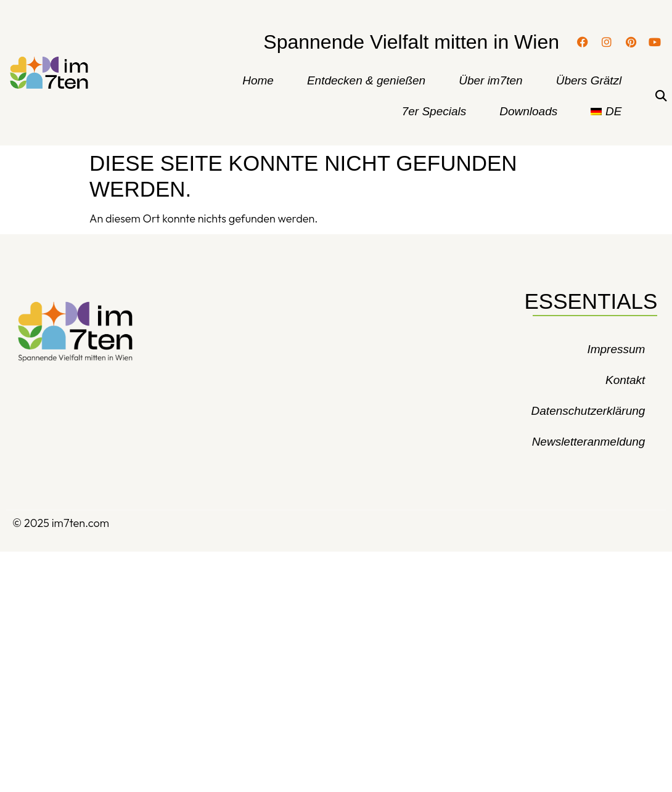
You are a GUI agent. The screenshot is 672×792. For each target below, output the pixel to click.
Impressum (616, 349)
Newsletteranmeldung (589, 442)
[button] (661, 96)
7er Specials (434, 111)
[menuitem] (606, 112)
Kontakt (625, 380)
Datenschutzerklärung (588, 411)
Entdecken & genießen (366, 80)
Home (258, 80)
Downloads (528, 111)
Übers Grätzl (589, 80)
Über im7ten (491, 80)
